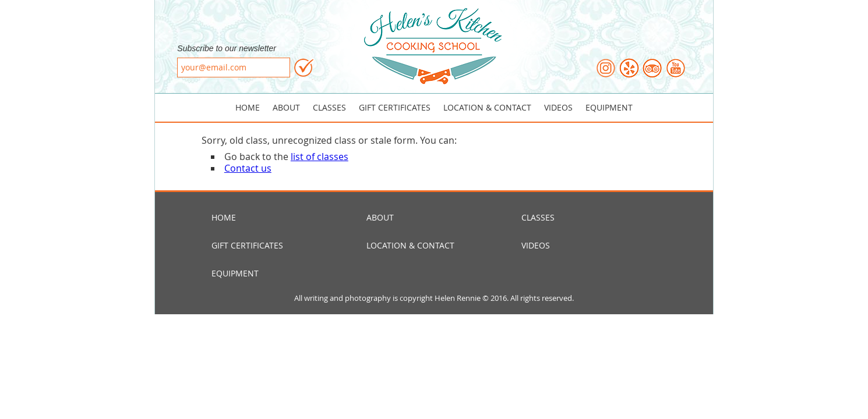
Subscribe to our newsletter (227, 48)
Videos (558, 107)
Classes (329, 107)
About (286, 107)
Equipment (609, 107)
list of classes (320, 157)
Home (248, 107)
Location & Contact (487, 107)
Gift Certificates (395, 107)
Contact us (248, 168)
